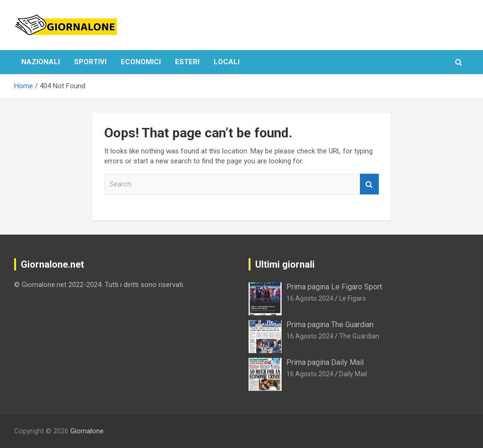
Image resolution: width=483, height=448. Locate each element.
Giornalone (87, 431)
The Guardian (359, 336)
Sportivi (90, 62)
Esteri (187, 62)
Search (369, 184)
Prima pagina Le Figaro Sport (334, 287)
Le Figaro (353, 298)
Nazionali (41, 62)
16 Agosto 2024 (310, 298)
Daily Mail (353, 374)
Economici (141, 62)
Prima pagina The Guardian (330, 325)
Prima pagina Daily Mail (325, 362)
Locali (227, 62)
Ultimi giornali (285, 264)
